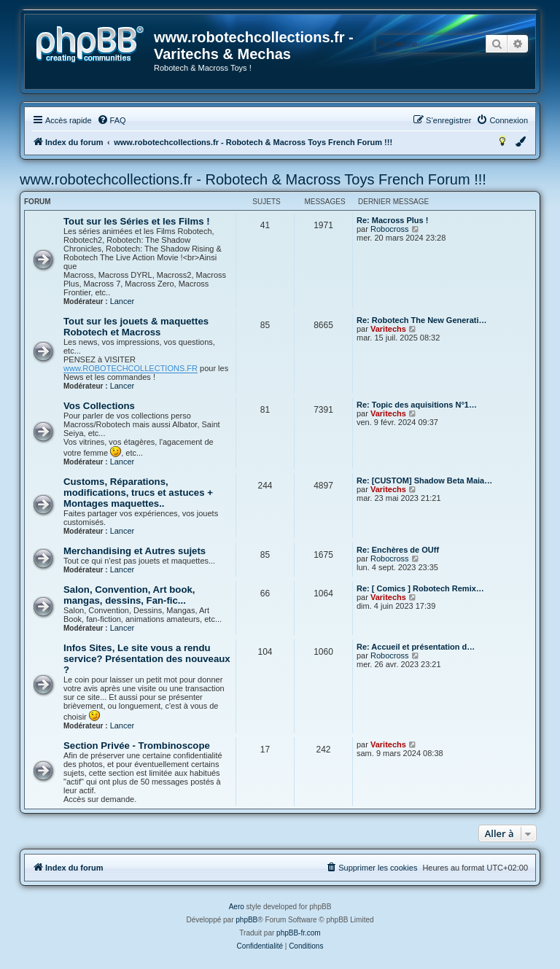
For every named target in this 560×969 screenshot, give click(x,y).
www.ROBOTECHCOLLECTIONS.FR (131, 368)
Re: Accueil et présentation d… (416, 647)
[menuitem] (112, 120)
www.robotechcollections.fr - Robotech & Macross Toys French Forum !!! (253, 179)
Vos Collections (99, 406)
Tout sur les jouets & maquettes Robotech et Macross (136, 327)
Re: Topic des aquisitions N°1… (417, 405)
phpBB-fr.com (299, 933)
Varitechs (388, 329)
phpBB (246, 920)
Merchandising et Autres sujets (135, 551)
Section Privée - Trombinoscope (137, 746)
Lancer (122, 301)
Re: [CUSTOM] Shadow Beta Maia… (424, 480)
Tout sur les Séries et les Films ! (137, 221)
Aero (237, 907)
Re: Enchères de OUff (398, 550)
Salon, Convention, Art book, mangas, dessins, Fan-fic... (129, 595)
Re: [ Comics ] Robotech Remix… (420, 588)
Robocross (390, 229)
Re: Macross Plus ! (392, 220)
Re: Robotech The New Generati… (421, 320)
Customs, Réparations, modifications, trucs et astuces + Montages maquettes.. (138, 493)
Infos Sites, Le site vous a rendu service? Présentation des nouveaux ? (147, 659)
